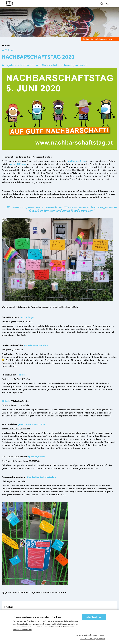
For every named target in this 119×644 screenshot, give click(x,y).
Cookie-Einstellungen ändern (92, 639)
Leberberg (22, 375)
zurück (7, 45)
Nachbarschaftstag (77, 161)
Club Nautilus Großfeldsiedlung (41, 477)
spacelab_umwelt (37, 457)
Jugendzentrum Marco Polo (32, 424)
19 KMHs (6, 401)
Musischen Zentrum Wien (36, 345)
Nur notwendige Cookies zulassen (90, 635)
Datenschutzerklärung (23, 629)
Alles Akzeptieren (94, 617)
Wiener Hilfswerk (18, 164)
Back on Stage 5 (27, 317)
